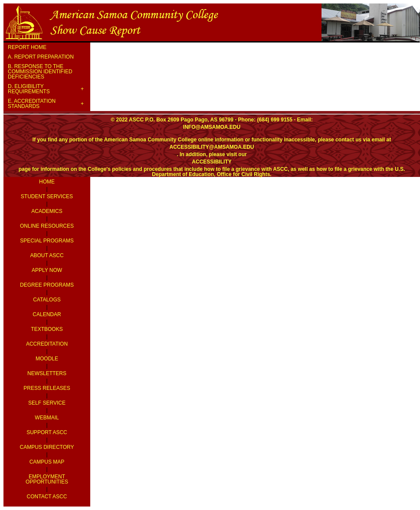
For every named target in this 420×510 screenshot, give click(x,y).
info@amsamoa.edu (212, 127)
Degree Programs (47, 285)
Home (47, 182)
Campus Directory (47, 447)
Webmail (47, 418)
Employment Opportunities (47, 479)
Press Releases (47, 388)
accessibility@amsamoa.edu (212, 147)
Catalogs (47, 300)
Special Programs (47, 241)
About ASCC (47, 255)
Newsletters (47, 373)
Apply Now (47, 270)
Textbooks (47, 329)
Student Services (47, 196)
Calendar (47, 314)
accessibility (212, 162)
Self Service (47, 403)
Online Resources (47, 226)
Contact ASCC (47, 497)
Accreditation (47, 344)
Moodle (47, 359)
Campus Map (47, 462)
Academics (47, 211)
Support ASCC (47, 432)
